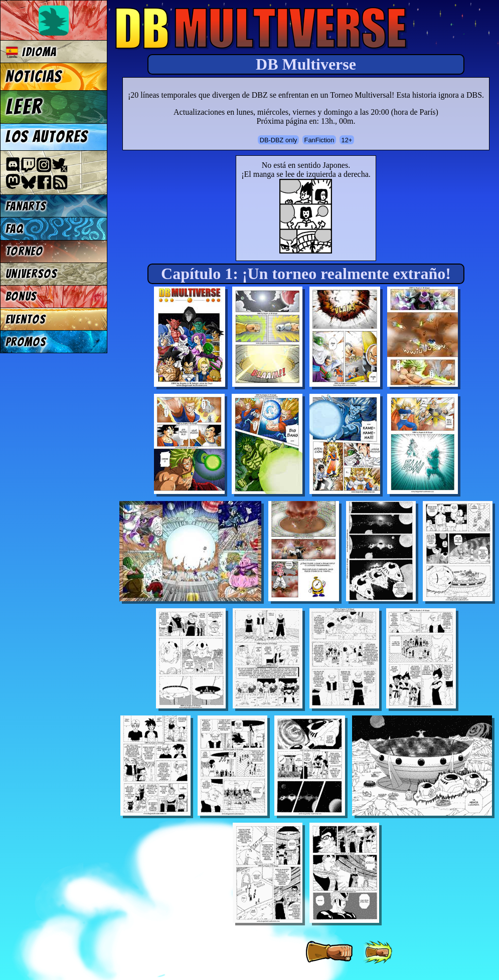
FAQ (15, 229)
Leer (24, 107)
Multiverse (262, 28)
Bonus (21, 296)
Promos (26, 342)
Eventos (26, 319)
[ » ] (329, 952)
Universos (32, 274)
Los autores (47, 137)
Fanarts (26, 206)
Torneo (24, 251)
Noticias (34, 77)
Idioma (31, 52)
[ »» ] (378, 952)
